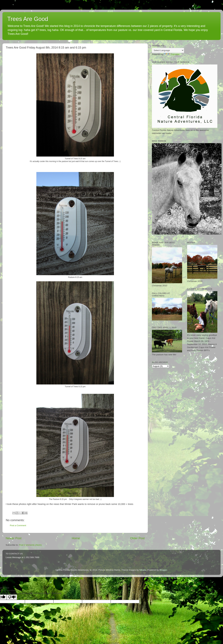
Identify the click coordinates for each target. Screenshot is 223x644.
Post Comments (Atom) (30, 545)
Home (76, 538)
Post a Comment (18, 525)
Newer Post (14, 538)
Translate (172, 54)
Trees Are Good (28, 19)
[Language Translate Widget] (168, 50)
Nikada (143, 570)
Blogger (163, 570)
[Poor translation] (12, 597)
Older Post (137, 538)
